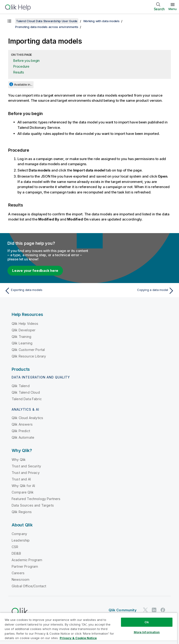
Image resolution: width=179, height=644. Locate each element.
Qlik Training (21, 337)
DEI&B (16, 553)
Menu (173, 9)
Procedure (21, 66)
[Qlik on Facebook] (163, 610)
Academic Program (27, 560)
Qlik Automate (23, 437)
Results (19, 72)
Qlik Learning (22, 343)
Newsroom (21, 579)
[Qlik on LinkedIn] (154, 610)
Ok (147, 622)
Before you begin (26, 61)
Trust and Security (26, 466)
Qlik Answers (22, 424)
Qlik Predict (21, 431)
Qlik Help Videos (25, 324)
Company (19, 534)
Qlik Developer (24, 330)
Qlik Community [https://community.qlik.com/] (123, 610)
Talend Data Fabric (27, 399)
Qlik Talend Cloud (26, 392)
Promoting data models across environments (47, 27)
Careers (18, 573)
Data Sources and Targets (33, 505)
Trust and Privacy (26, 473)
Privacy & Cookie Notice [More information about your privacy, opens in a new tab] (78, 638)
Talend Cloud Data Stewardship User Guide (47, 21)
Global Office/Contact (29, 586)
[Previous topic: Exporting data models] (46, 291)
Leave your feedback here (35, 271)
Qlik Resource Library (29, 356)
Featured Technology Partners (36, 499)
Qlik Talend (21, 386)
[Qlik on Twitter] (145, 610)
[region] (89, 628)
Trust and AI (21, 479)
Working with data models (101, 21)
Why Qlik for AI (23, 486)
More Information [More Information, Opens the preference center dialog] (147, 632)
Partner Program (25, 566)
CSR (15, 547)
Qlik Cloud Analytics (27, 418)
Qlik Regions (22, 512)
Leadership (21, 540)
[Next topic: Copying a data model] (133, 291)
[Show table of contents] (9, 21)
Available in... (23, 84)
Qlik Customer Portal (28, 350)
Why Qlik (19, 460)
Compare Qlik (23, 492)
